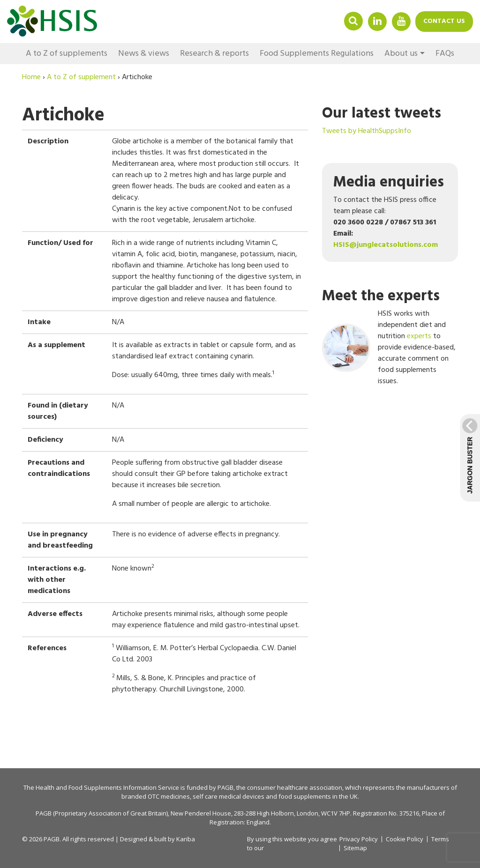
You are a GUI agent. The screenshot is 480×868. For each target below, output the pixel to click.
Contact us (444, 21)
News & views (144, 54)
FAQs (445, 54)
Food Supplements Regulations (317, 54)
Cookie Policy (405, 839)
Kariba (186, 839)
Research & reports (214, 54)
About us (401, 54)
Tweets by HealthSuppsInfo (367, 131)
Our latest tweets (382, 114)
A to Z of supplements (67, 54)
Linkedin (377, 21)
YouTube (401, 21)
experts (419, 336)
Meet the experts (381, 296)
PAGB (225, 787)
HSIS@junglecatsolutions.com (386, 245)
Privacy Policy (359, 839)
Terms (440, 839)
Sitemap (355, 848)
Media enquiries (389, 182)
